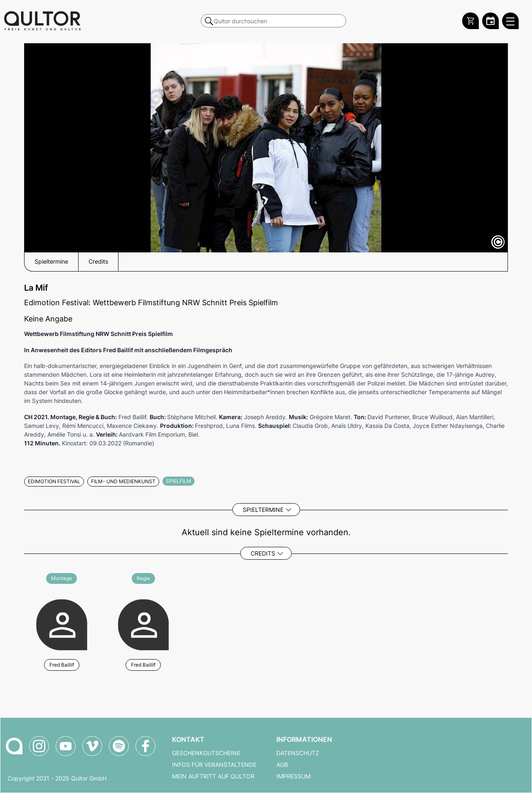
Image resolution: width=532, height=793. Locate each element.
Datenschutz (298, 753)
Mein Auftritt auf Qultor (213, 776)
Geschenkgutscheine (206, 753)
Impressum (293, 776)
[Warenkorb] (470, 21)
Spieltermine (263, 510)
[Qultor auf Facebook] (145, 746)
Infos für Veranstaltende (214, 765)
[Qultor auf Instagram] (39, 746)
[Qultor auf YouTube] (66, 746)
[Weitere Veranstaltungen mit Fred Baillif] (62, 624)
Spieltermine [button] (51, 262)
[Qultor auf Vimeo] (92, 746)
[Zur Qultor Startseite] (42, 21)
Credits (263, 553)
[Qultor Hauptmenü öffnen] (510, 21)
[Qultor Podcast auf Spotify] (119, 746)
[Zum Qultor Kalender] (490, 21)
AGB (282, 765)
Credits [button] (98, 262)
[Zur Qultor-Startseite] (14, 746)
